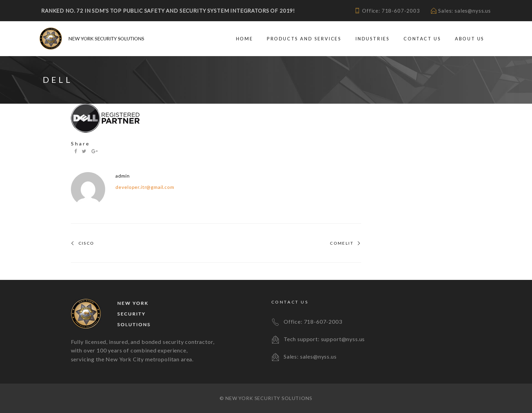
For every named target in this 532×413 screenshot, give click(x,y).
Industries (372, 39)
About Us (470, 39)
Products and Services (304, 39)
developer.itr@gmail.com (145, 187)
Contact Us (422, 39)
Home (244, 39)
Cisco (86, 243)
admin (122, 176)
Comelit (342, 243)
